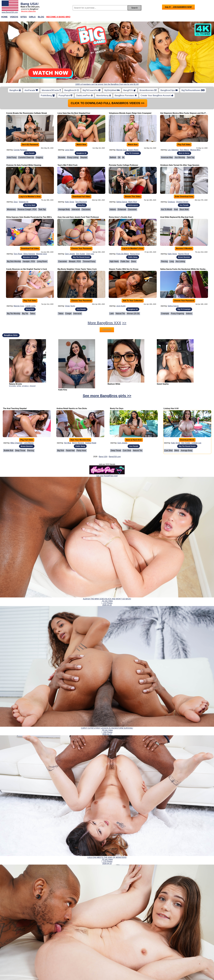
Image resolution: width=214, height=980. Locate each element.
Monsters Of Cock (30, 257)
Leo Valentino (173, 150)
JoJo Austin (121, 306)
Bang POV (30, 309)
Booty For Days (117, 408)
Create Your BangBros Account (157, 95)
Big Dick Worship (14, 261)
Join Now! (143, 18)
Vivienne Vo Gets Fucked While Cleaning (24, 165)
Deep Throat (20, 450)
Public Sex (125, 261)
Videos (14, 17)
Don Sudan (81, 254)
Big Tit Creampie (133, 153)
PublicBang (48, 95)
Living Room (42, 261)
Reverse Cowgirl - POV (27, 209)
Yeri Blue (67, 443)
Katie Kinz (63, 390)
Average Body (64, 209)
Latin (112, 314)
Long (172, 261)
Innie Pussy (12, 157)
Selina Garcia (122, 202)
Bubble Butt (8, 450)
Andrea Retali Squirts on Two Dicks (72, 408)
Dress (134, 261)
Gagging (39, 157)
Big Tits (25, 314)
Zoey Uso (90, 254)
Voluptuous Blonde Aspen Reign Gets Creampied (130, 113)
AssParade (31, 90)
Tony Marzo (185, 150)
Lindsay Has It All (171, 408)
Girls (32, 17)
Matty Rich (133, 202)
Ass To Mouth (167, 209)
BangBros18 (72, 90)
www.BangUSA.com (10, 12)
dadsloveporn (133, 205)
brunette (13, 386)
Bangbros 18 (81, 153)
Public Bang (133, 257)
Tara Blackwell (81, 202)
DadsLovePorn (84, 95)
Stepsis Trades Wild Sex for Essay (124, 269)
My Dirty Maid (30, 205)
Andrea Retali (91, 443)
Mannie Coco (122, 150)
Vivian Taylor (70, 306)
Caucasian (86, 209)
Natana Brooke (16, 384)
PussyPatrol (66, 95)
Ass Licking (180, 261)
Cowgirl (68, 314)
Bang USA (103, 457)
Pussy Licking (73, 157)
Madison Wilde (114, 384)
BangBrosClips (169, 90)
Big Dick (61, 450)
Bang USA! (30, 4)
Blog (41, 17)
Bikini (177, 450)
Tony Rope (18, 254)
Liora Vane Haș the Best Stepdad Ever (74, 113)
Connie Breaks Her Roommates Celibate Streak (27, 113)
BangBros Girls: (11, 335)
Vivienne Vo (24, 202)
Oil (119, 157)
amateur (25, 386)
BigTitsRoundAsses (193, 90)
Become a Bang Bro (28, 11)
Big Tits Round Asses (81, 257)
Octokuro (171, 202)
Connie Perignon (20, 150)
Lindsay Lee (196, 443)
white (19, 386)
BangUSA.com (115, 457)
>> (124, 323)
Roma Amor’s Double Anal (120, 217)
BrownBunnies (148, 90)
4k (123, 157)
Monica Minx (195, 150)
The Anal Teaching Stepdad (15, 408)
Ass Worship (180, 157)
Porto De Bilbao (123, 254)
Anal (176, 209)
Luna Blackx (29, 443)
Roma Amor (135, 254)
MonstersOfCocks (51, 90)
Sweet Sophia (163, 384)
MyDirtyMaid (112, 90)
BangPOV (130, 90)
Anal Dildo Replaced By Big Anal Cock (177, 217)
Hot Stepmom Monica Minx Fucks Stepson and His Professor (187, 113)
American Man (167, 157)
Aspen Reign (133, 150)
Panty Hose (81, 450)
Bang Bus (81, 205)
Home (4, 17)
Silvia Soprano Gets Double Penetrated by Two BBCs (29, 217)
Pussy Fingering (177, 314)
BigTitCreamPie (92, 90)
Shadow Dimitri (182, 202)
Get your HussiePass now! (107, 476)
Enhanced (122, 209)
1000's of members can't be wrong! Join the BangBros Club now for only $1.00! (107, 84)
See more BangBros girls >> (107, 396)
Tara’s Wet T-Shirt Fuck (67, 165)
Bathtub (113, 157)
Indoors (113, 209)
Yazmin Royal (184, 254)
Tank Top (191, 157)
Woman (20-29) (133, 314)
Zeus (16, 202)
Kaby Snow (70, 202)
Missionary (11, 209)
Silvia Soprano (29, 254)
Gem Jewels (70, 254)
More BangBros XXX (104, 323)
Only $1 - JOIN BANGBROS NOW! (178, 7)
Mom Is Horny (184, 153)
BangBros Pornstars (126, 95)
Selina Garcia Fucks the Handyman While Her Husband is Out (187, 269)
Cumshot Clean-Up (26, 157)
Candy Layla (30, 306)
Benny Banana (78, 443)
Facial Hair (70, 450)
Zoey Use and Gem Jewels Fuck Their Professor (78, 217)
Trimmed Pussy (89, 261)
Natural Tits (120, 314)
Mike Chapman (17, 443)
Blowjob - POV (75, 261)
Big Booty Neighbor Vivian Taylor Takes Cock (77, 269)
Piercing (164, 261)
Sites (23, 17)
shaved (32, 386)
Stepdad (84, 157)
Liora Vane (69, 150)
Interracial (76, 209)
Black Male (184, 209)
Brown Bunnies (184, 257)
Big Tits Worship (14, 314)
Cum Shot (127, 450)
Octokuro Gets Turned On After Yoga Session (180, 165)
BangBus (15, 90)
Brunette (62, 157)
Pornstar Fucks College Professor (124, 165)
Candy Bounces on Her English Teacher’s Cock (27, 269)
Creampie (165, 314)
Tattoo (33, 314)
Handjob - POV (29, 261)
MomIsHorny (104, 95)
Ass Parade (30, 153)
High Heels (114, 261)
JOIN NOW (107, 330)
